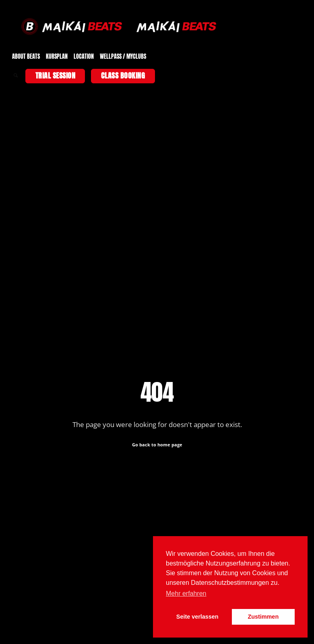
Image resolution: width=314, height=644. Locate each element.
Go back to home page (157, 445)
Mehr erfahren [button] (186, 593)
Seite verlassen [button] (197, 617)
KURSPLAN (57, 56)
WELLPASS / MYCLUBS (123, 56)
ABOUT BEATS (26, 56)
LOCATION (84, 56)
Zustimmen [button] (263, 617)
